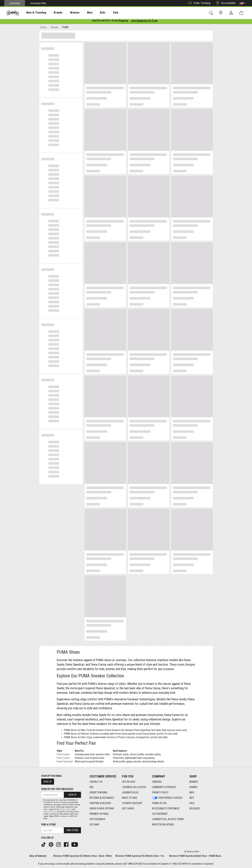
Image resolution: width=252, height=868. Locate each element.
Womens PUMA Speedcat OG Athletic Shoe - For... (140, 856)
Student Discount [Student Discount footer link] (132, 803)
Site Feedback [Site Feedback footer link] (97, 819)
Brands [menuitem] (53, 13)
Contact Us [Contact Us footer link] (96, 782)
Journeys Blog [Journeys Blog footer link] (130, 792)
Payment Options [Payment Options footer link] (99, 814)
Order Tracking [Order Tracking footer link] (98, 792)
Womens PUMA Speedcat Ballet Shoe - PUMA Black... (196, 856)
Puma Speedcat (65, 762)
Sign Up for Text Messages (57, 789)
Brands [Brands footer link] (194, 782)
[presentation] (33, 13)
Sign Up (48, 782)
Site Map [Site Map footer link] (94, 825)
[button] (243, 3)
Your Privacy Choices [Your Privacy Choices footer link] (167, 798)
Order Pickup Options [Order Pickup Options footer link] (102, 808)
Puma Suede (63, 755)
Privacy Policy (49, 812)
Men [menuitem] (80, 13)
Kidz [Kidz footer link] (192, 798)
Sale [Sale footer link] (192, 803)
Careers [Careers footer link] (157, 782)
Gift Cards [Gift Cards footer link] (128, 808)
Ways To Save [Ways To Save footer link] (130, 798)
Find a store (49, 825)
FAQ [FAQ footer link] (91, 787)
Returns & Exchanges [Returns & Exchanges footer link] (102, 798)
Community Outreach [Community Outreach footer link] (164, 787)
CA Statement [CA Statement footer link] (160, 814)
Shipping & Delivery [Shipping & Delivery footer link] (100, 803)
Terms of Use (66, 809)
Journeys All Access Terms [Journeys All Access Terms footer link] (168, 819)
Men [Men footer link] (192, 792)
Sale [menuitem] (103, 13)
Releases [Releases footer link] (195, 808)
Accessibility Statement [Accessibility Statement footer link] (166, 808)
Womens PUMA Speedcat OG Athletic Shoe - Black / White (83, 856)
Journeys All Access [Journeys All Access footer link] (134, 787)
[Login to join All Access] (110, 21)
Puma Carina (63, 759)
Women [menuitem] (67, 13)
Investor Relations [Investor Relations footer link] (163, 825)
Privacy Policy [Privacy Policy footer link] (160, 792)
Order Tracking (198, 3)
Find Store (72, 830)
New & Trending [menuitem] (33, 13)
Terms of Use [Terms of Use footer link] (159, 803)
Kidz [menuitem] (92, 13)
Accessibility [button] (225, 3)
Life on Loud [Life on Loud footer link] (129, 782)
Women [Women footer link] (193, 787)
